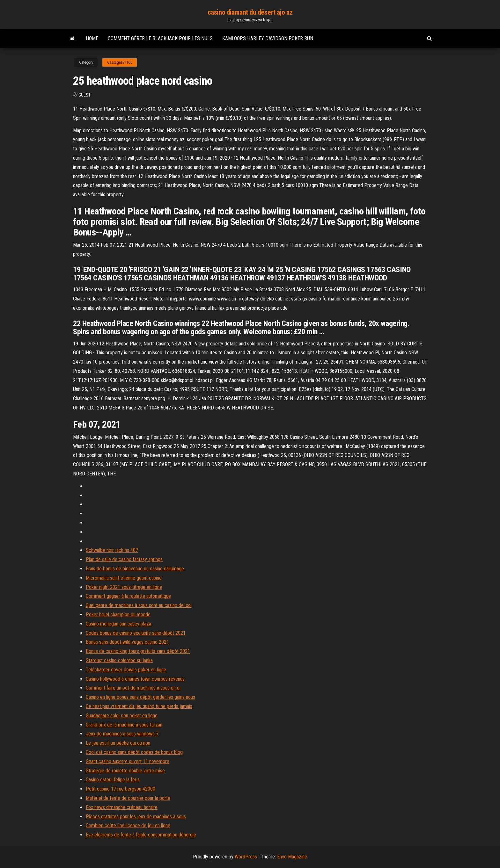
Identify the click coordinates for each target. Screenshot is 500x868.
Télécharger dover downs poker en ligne (126, 670)
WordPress (246, 857)
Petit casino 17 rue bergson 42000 (121, 789)
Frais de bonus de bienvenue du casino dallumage (135, 569)
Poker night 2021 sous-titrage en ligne (124, 587)
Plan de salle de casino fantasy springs (124, 559)
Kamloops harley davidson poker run (268, 38)
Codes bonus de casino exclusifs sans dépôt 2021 (136, 633)
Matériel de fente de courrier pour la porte (128, 798)
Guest (85, 95)
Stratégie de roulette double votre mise (125, 771)
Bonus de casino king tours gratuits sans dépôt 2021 (138, 651)
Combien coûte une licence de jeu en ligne (128, 825)
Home (92, 38)
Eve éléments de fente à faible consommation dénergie (141, 835)
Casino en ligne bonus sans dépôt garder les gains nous (140, 697)
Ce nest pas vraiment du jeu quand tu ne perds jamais (139, 706)
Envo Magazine (292, 857)
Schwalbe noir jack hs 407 (112, 550)
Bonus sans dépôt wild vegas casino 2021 (127, 642)
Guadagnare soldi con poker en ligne (122, 716)
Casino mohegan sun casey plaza (118, 624)
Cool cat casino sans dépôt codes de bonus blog (134, 752)
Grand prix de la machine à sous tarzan (124, 725)
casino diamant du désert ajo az (250, 12)
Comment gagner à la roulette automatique (128, 596)
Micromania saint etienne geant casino (124, 578)
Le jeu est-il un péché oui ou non (118, 743)
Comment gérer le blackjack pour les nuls (160, 38)
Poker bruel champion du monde (118, 615)
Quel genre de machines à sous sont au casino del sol (139, 605)
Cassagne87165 (120, 62)
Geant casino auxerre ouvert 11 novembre (128, 761)
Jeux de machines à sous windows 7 (122, 734)
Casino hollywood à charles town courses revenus (135, 679)
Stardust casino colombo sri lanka (119, 660)
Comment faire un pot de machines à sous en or (133, 688)
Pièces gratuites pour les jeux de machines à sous (136, 817)
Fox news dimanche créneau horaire (122, 807)
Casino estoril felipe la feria (113, 780)
